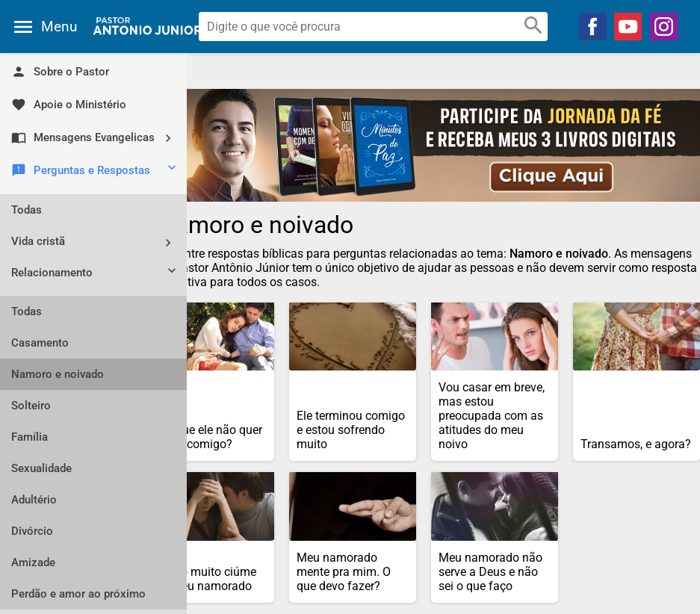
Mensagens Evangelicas (97, 138)
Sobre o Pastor (60, 72)
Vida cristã (97, 242)
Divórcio (32, 531)
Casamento (40, 343)
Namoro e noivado (58, 374)
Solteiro (31, 406)
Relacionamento (95, 274)
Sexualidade (41, 468)
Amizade (33, 562)
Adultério (34, 500)
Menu (59, 27)
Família (30, 437)
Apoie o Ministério (69, 105)
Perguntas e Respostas (95, 171)
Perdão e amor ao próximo (78, 594)
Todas (27, 210)
